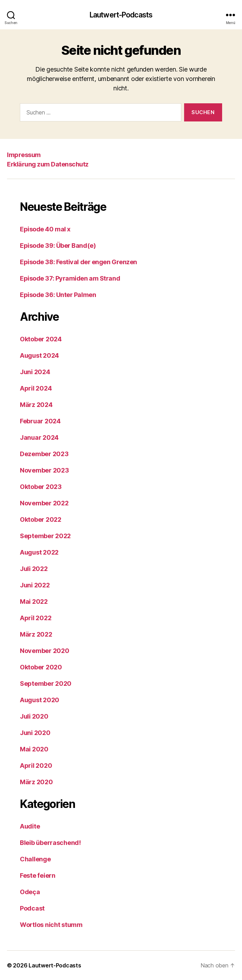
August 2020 (40, 700)
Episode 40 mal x (45, 229)
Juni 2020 (35, 733)
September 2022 (45, 536)
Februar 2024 (40, 421)
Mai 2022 (34, 602)
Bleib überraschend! (50, 843)
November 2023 (44, 470)
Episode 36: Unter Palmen (58, 295)
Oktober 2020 (41, 667)
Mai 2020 (34, 749)
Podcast (32, 908)
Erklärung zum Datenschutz (48, 164)
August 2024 (39, 355)
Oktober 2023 (41, 487)
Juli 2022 (34, 569)
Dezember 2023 (44, 454)
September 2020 (46, 684)
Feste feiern (38, 875)
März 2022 (36, 634)
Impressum (24, 155)
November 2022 (44, 503)
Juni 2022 (35, 585)
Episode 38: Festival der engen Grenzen (78, 262)
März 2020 (36, 782)
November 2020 (45, 651)
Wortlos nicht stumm (51, 925)
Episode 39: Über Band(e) (58, 246)
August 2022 (39, 552)
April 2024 (36, 388)
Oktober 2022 (41, 519)
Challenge (35, 859)
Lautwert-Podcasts (121, 15)
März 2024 (36, 405)
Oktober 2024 (41, 339)
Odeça (30, 892)
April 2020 (36, 766)
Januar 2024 (39, 437)
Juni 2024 (35, 372)
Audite (30, 826)
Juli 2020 (34, 716)
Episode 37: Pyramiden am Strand (70, 278)
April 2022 (36, 618)
